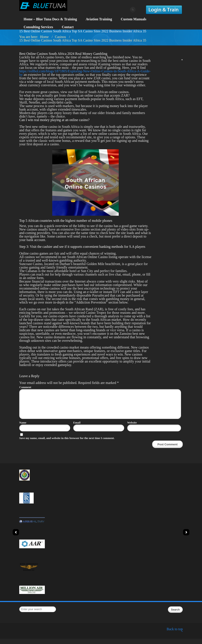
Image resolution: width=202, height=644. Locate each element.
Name (44, 428)
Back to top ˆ (175, 636)
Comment (99, 387)
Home (44, 37)
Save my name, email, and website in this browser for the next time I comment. (67, 443)
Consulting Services (38, 27)
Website (132, 428)
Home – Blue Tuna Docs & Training (50, 19)
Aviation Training (99, 19)
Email (98, 428)
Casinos (60, 37)
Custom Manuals (133, 19)
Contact (68, 27)
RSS (133, 10)
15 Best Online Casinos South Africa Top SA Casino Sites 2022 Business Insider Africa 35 (83, 40)
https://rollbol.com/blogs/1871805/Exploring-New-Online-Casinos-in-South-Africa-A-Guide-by (85, 73)
